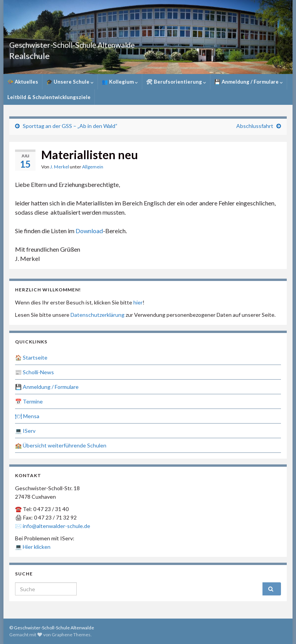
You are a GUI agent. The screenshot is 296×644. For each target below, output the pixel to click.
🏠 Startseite (31, 357)
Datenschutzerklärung (98, 315)
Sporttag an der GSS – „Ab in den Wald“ (70, 126)
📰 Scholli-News (34, 372)
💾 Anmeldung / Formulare (249, 82)
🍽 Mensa (27, 416)
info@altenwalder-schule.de (56, 526)
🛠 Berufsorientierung (176, 82)
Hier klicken (37, 547)
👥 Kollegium (120, 82)
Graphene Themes (71, 635)
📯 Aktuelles (23, 82)
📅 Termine (29, 401)
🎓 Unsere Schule (70, 82)
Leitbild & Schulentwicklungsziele (49, 97)
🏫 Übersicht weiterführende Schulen (61, 445)
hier (138, 302)
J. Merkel (60, 167)
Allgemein (93, 167)
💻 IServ (25, 431)
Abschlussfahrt (255, 126)
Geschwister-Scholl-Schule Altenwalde (106, 43)
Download (89, 231)
